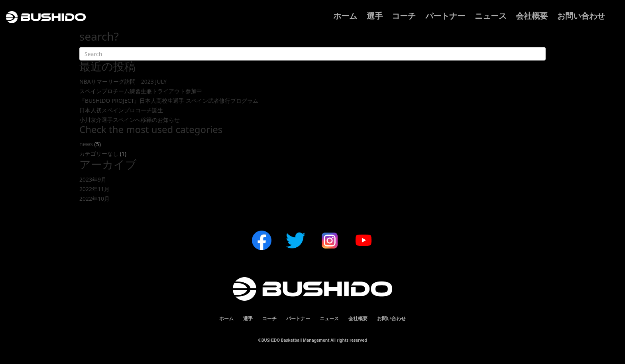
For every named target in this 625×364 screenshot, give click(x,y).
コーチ (404, 16)
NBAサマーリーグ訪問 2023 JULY (123, 81)
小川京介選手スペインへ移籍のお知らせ (130, 120)
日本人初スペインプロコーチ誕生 (121, 110)
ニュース (491, 16)
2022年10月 (94, 199)
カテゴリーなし (99, 154)
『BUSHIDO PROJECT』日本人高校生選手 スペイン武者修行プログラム (169, 101)
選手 (375, 16)
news (86, 144)
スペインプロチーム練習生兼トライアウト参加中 (141, 91)
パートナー (445, 16)
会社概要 (532, 16)
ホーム (345, 16)
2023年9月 (93, 179)
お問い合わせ (581, 16)
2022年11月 (94, 189)
